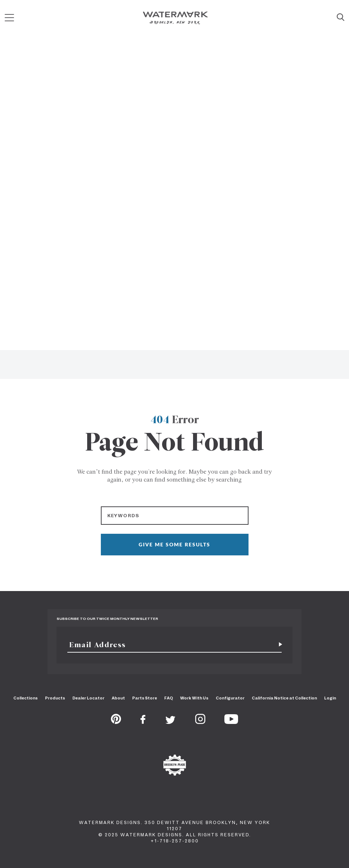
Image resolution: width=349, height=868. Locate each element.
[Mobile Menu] (9, 18)
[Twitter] (171, 722)
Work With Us (194, 698)
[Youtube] (231, 722)
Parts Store (145, 698)
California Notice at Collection (284, 698)
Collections (26, 698)
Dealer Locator (88, 698)
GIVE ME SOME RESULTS (174, 544)
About (118, 698)
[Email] (170, 645)
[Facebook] (143, 722)
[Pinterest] (116, 722)
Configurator (230, 698)
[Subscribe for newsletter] (278, 645)
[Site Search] (341, 18)
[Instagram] (200, 722)
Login (330, 698)
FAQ (169, 698)
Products (55, 698)
